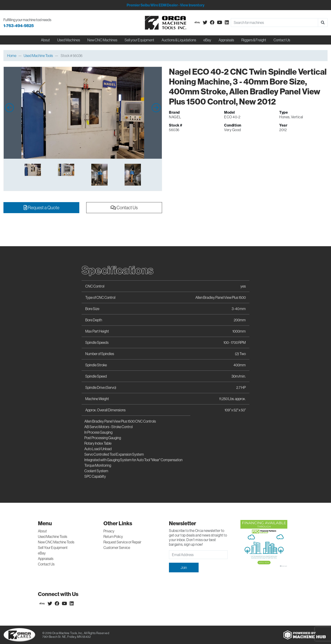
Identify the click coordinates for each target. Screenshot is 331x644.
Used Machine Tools (38, 56)
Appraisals (46, 559)
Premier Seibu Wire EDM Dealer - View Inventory (165, 5)
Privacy (109, 531)
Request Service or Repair (122, 542)
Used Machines (69, 40)
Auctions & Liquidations (179, 40)
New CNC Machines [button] (102, 40)
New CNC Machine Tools (56, 542)
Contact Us (282, 40)
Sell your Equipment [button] (139, 40)
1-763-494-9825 (19, 26)
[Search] (274, 23)
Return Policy (113, 537)
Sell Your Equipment (53, 548)
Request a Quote (41, 208)
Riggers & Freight (254, 40)
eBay (207, 40)
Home (12, 56)
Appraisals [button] (226, 40)
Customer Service (117, 548)
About (42, 531)
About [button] (45, 40)
